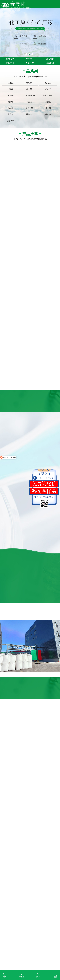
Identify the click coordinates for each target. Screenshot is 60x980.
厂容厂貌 (30, 63)
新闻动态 (50, 59)
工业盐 (11, 83)
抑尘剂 (48, 108)
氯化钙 (29, 83)
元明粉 (11, 95)
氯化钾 (11, 108)
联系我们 (50, 63)
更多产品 (11, 121)
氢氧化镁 (29, 108)
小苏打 (29, 102)
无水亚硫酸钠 (29, 95)
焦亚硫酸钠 (48, 95)
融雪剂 (11, 102)
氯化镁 (48, 83)
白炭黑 (48, 102)
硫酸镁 (48, 89)
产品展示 (30, 59)
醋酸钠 (48, 114)
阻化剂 (11, 114)
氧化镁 (29, 89)
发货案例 (10, 63)
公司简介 (10, 59)
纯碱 (11, 89)
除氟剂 (29, 114)
